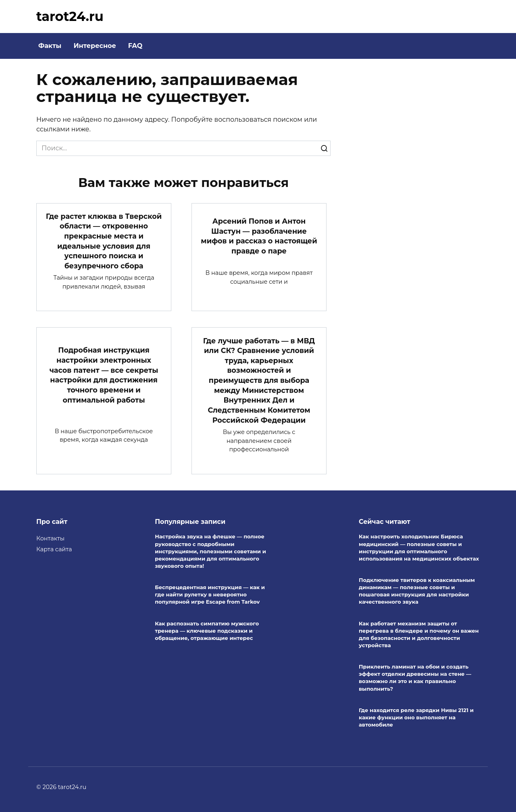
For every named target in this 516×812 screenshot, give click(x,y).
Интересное (95, 46)
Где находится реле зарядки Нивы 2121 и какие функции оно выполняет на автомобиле (416, 717)
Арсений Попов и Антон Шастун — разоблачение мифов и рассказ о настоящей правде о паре (259, 236)
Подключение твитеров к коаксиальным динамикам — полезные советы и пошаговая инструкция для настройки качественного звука (417, 591)
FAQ (135, 46)
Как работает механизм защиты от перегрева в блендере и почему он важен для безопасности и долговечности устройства (419, 634)
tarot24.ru (70, 16)
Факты (50, 46)
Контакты (50, 538)
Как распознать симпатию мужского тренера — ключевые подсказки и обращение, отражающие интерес (207, 631)
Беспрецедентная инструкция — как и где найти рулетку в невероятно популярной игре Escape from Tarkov (210, 594)
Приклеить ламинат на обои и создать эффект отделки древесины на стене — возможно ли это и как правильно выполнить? (415, 677)
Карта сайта (54, 549)
